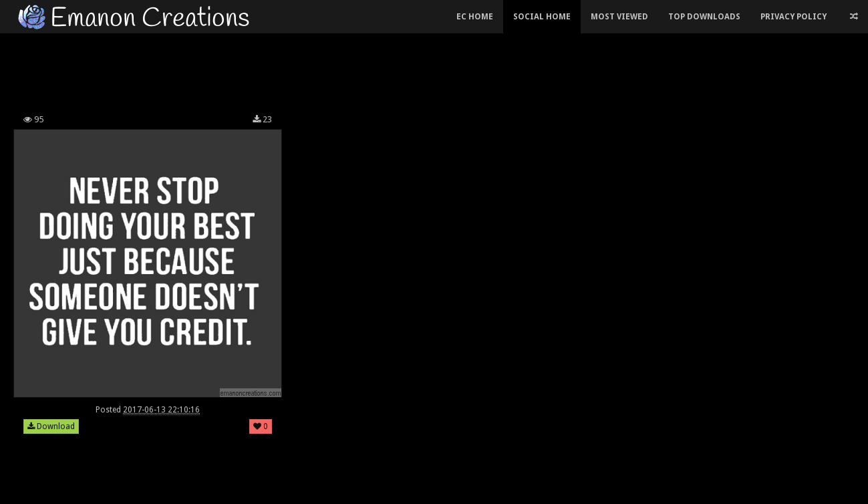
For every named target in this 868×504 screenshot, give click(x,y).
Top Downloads (704, 17)
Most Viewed (619, 17)
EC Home (475, 17)
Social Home (542, 17)
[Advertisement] (334, 70)
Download (51, 426)
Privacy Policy (793, 17)
